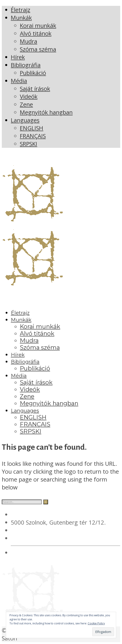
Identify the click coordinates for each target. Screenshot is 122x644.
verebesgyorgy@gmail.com (47, 538)
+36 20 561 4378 (33, 530)
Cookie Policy (96, 623)
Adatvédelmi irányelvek (41, 553)
